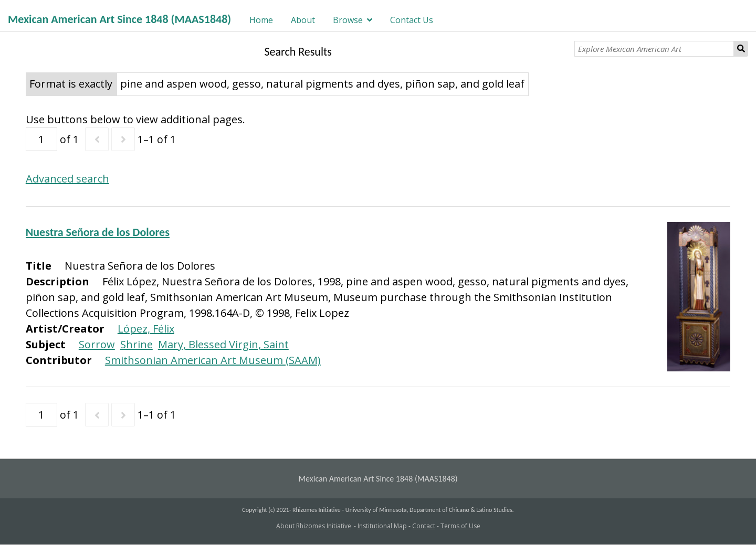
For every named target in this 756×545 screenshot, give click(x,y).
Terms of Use (460, 526)
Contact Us (412, 20)
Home (261, 20)
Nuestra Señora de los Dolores (98, 232)
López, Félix (146, 329)
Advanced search (67, 179)
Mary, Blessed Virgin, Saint (223, 344)
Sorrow (97, 344)
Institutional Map (382, 526)
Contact (424, 526)
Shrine (136, 344)
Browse (348, 20)
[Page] (41, 139)
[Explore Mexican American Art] (654, 49)
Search (741, 49)
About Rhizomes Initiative (314, 526)
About (303, 20)
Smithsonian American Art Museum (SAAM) (213, 360)
